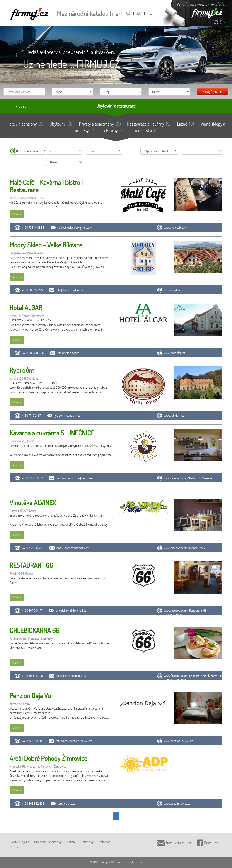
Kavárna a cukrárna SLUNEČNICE (52, 433)
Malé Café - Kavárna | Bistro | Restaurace (46, 186)
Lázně (186, 124)
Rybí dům (22, 370)
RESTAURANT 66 (31, 565)
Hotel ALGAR (26, 308)
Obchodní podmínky (48, 842)
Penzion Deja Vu (30, 696)
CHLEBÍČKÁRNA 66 (34, 630)
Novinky (88, 842)
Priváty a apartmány (100, 124)
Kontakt (72, 842)
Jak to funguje (19, 842)
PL (150, 13)
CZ (128, 13)
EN (139, 13)
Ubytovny (61, 124)
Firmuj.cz (207, 843)
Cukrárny (112, 130)
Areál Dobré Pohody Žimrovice (48, 758)
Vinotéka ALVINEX (33, 503)
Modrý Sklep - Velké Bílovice (46, 245)
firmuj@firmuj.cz (174, 843)
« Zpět (21, 106)
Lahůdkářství (144, 130)
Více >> (17, 214)
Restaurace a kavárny (149, 124)
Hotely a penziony (25, 124)
